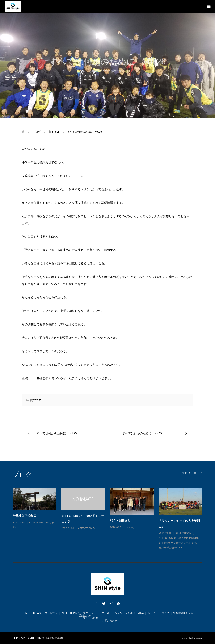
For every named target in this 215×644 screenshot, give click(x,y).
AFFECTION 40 (184, 533)
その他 (130, 527)
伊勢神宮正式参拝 (24, 516)
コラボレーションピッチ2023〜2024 (123, 613)
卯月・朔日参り (120, 521)
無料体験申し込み (183, 613)
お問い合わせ (110, 621)
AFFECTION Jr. (87, 528)
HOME (25, 613)
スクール (88, 613)
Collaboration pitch (40, 523)
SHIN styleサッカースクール (175, 543)
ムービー (153, 613)
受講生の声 (85, 616)
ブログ (165, 613)
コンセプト (51, 613)
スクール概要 (90, 618)
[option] (110, 519)
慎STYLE (117, 71)
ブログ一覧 (189, 473)
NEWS (37, 613)
